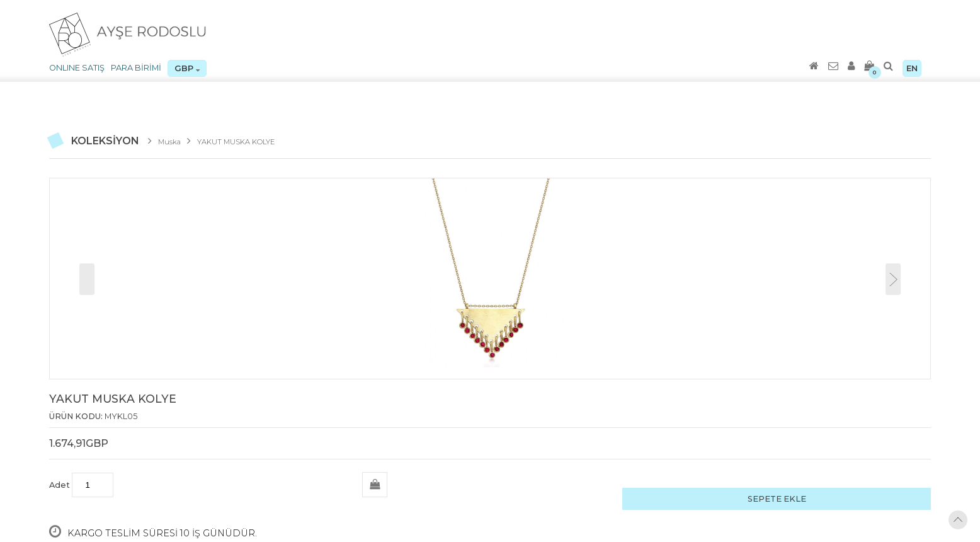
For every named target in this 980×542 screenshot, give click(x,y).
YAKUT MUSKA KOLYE (236, 142)
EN (912, 68)
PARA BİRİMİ (136, 68)
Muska (169, 142)
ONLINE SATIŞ (77, 68)
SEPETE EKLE (777, 499)
